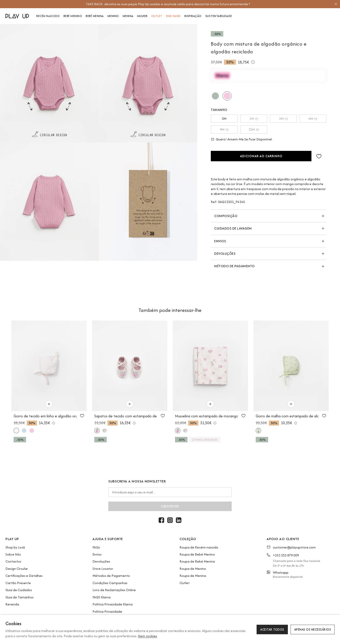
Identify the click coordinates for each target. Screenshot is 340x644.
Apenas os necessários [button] (313, 629)
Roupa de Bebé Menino (197, 554)
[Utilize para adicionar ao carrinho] (49, 404)
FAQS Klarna (102, 597)
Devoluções (101, 561)
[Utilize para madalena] (215, 96)
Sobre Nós (13, 554)
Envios (97, 554)
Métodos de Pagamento (111, 576)
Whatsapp (281, 572)
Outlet (185, 583)
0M (224, 119)
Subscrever (170, 506)
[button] (319, 156)
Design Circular (17, 569)
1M (254, 119)
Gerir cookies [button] (147, 636)
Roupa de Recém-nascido (199, 547)
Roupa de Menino (193, 569)
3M (283, 119)
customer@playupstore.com (294, 547)
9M (224, 129)
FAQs (96, 547)
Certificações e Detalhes (24, 576)
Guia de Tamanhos (19, 597)
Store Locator (103, 569)
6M (313, 119)
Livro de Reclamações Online (114, 590)
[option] (168, 4)
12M (254, 129)
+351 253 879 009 (286, 555)
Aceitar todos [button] (272, 629)
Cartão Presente (18, 583)
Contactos (13, 561)
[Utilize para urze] (227, 96)
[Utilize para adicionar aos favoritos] (82, 416)
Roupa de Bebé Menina (197, 561)
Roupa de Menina (193, 576)
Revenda (12, 604)
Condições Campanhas (110, 583)
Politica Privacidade (107, 611)
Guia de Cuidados (19, 590)
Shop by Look (15, 547)
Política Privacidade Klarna (113, 604)
